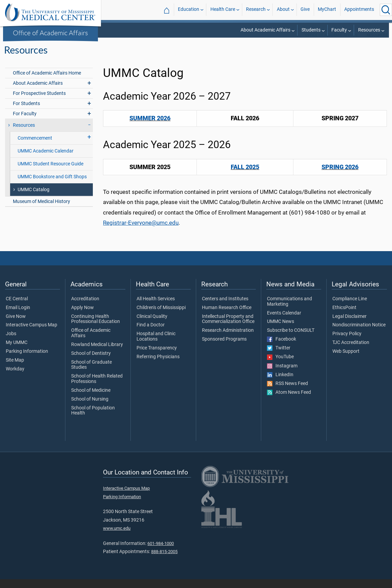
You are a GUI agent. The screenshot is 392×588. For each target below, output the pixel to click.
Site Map (15, 369)
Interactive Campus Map (32, 334)
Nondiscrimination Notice (359, 334)
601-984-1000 (161, 552)
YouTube (280, 366)
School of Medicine (91, 399)
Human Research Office (227, 317)
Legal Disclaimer (349, 325)
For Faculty (25, 123)
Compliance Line (350, 308)
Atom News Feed (289, 401)
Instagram (282, 375)
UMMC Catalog (34, 198)
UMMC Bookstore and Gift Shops (52, 186)
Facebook (282, 348)
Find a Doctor (151, 334)
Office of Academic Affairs (50, 33)
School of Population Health (93, 420)
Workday (15, 378)
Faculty (339, 30)
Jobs (11, 343)
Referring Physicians (158, 366)
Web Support (346, 360)
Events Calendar (284, 322)
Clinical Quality (152, 325)
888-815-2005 (164, 560)
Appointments (359, 10)
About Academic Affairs (265, 30)
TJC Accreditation (351, 351)
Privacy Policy (347, 343)
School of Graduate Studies (91, 374)
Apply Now (82, 317)
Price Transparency (157, 357)
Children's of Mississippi (161, 317)
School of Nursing (90, 408)
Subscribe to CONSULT (291, 339)
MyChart (327, 10)
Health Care (223, 10)
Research (256, 10)
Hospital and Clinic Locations (156, 345)
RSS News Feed (287, 392)
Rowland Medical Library (97, 353)
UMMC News (281, 330)
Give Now (16, 325)
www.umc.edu (117, 537)
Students (311, 30)
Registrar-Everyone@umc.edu (141, 231)
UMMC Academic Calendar (46, 160)
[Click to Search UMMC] (386, 10)
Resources (369, 30)
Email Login (18, 317)
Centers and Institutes (225, 308)
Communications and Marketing (290, 310)
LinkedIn (280, 384)
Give (305, 10)
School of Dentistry (91, 362)
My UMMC (17, 351)
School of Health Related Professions (97, 388)
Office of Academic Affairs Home (47, 82)
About (283, 10)
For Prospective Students (39, 102)
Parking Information (27, 360)
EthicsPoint (344, 317)
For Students (26, 112)
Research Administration (228, 339)
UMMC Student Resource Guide (50, 173)
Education (189, 10)
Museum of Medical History (42, 210)
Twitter (279, 357)
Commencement (35, 147)
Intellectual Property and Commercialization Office (228, 328)
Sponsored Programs (224, 348)
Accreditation (85, 308)
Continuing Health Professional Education (96, 328)
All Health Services (156, 308)
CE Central (17, 308)
